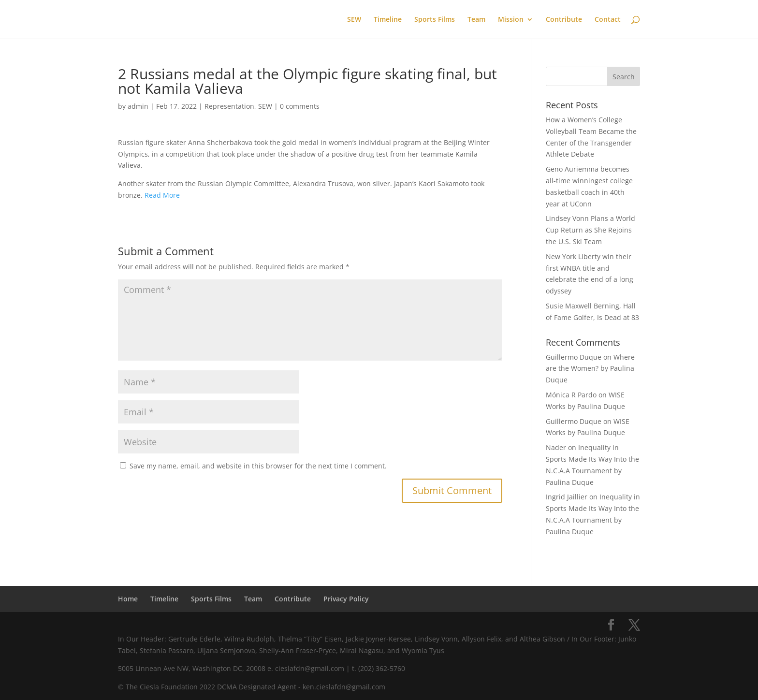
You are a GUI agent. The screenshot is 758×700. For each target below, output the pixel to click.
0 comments (300, 106)
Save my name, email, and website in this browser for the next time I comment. (258, 466)
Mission (511, 20)
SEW (354, 20)
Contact (608, 20)
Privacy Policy (346, 599)
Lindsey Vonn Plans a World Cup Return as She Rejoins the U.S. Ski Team (590, 230)
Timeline (388, 20)
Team (476, 20)
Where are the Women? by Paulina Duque (590, 369)
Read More (162, 195)
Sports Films (435, 20)
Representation (229, 106)
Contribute (564, 20)
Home (128, 599)
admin (138, 106)
